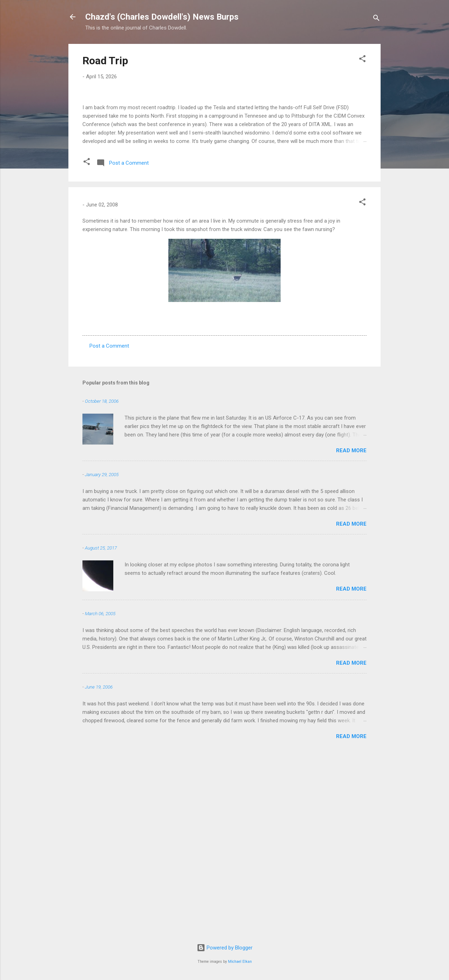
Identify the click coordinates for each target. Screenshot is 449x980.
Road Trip (105, 61)
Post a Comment (109, 526)
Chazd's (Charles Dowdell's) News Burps (162, 17)
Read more (351, 631)
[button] (362, 60)
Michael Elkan (240, 962)
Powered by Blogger (225, 948)
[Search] (376, 19)
